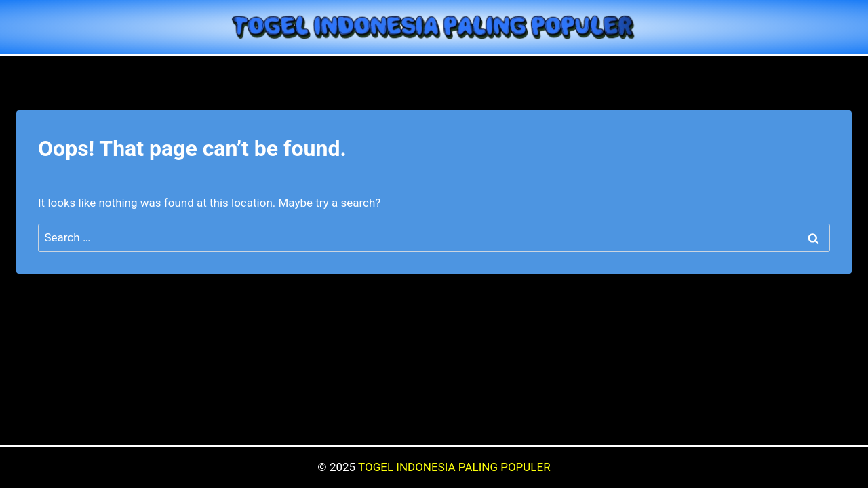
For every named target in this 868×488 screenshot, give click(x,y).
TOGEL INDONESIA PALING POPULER (454, 467)
